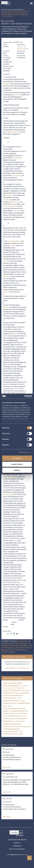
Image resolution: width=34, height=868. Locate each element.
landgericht (25, 645)
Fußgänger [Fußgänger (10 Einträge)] (18, 693)
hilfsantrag (14, 645)
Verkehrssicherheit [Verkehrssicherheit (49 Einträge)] (9, 726)
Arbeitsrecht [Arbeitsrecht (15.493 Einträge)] (17, 683)
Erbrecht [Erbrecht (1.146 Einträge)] (6, 690)
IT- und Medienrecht (10, 777)
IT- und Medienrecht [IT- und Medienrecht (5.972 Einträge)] (12, 699)
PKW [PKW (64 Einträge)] (27, 711)
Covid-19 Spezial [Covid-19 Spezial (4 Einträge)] (8, 688)
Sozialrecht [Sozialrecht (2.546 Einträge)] (13, 716)
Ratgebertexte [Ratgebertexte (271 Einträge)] (9, 713)
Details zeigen (24, 452)
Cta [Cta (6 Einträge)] (15, 688)
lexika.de (4, 10)
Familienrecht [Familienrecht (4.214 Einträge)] (9, 693)
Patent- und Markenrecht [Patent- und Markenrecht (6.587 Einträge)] (14, 711)
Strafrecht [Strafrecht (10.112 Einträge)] (8, 721)
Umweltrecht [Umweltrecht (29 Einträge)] (17, 721)
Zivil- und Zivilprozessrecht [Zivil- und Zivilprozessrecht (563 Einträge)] (13, 733)
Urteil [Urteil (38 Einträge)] (23, 721)
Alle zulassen (17, 458)
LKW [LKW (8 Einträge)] (17, 703)
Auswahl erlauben (17, 464)
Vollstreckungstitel (14, 651)
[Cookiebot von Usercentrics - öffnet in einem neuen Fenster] (24, 396)
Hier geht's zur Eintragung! (17, 668)
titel (12, 650)
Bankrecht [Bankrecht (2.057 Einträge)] (7, 686)
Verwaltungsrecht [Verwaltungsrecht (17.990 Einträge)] (11, 729)
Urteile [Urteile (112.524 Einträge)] (6, 724)
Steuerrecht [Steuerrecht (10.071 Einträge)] (21, 719)
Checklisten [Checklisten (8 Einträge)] (24, 686)
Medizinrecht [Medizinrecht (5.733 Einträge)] (24, 703)
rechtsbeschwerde (24, 648)
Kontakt (17, 843)
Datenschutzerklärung (17, 840)
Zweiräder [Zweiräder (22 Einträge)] (20, 734)
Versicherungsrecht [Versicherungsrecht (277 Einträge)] (23, 726)
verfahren (20, 650)
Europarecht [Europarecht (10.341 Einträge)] (15, 690)
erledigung (16, 643)
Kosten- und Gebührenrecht (16, 10)
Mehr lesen (7, 767)
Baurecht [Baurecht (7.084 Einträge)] (16, 686)
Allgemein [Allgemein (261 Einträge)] (7, 683)
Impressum (17, 846)
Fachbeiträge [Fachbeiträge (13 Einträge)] (26, 690)
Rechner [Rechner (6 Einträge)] (17, 714)
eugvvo (25, 643)
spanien (5, 650)
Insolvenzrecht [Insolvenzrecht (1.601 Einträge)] (9, 698)
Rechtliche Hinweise (17, 849)
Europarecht (7, 801)
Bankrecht (6, 752)
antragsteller (22, 641)
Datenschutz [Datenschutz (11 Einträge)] (20, 688)
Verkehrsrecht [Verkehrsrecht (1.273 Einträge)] (15, 724)
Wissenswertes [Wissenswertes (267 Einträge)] (9, 732)
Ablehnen (17, 470)
